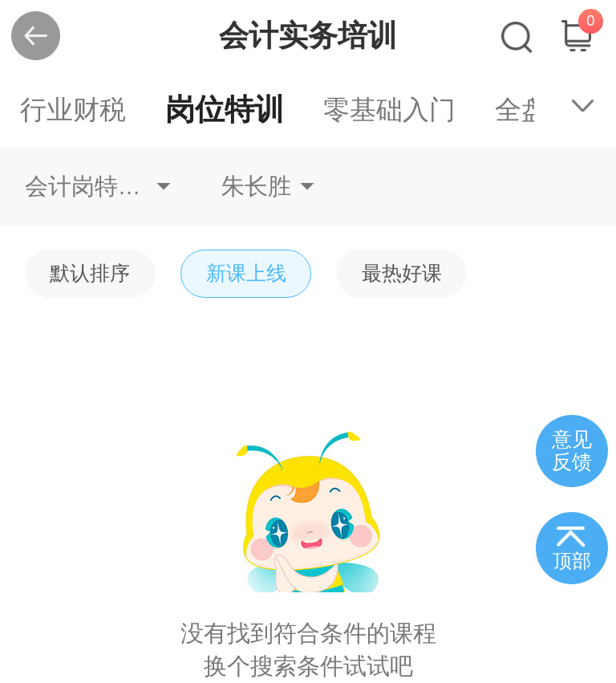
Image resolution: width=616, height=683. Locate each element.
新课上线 (246, 273)
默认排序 (90, 273)
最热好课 (402, 273)
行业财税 (73, 110)
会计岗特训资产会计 (98, 186)
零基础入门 (389, 110)
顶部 (572, 561)
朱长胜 (256, 186)
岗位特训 (225, 110)
